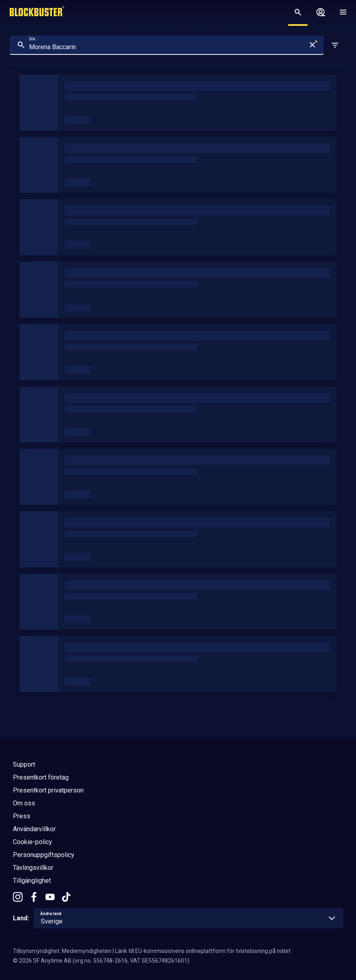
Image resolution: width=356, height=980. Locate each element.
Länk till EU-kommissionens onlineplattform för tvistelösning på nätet (203, 951)
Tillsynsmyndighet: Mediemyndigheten (62, 951)
